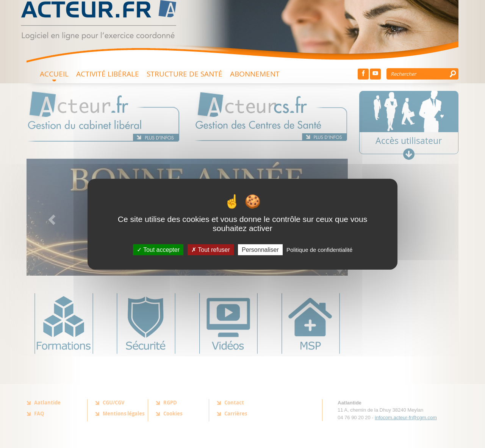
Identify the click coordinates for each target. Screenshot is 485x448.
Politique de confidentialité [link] (319, 249)
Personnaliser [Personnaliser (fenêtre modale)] (260, 249)
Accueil (54, 74)
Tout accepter (158, 249)
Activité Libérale (108, 74)
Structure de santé (185, 74)
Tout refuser (211, 249)
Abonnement (255, 74)
